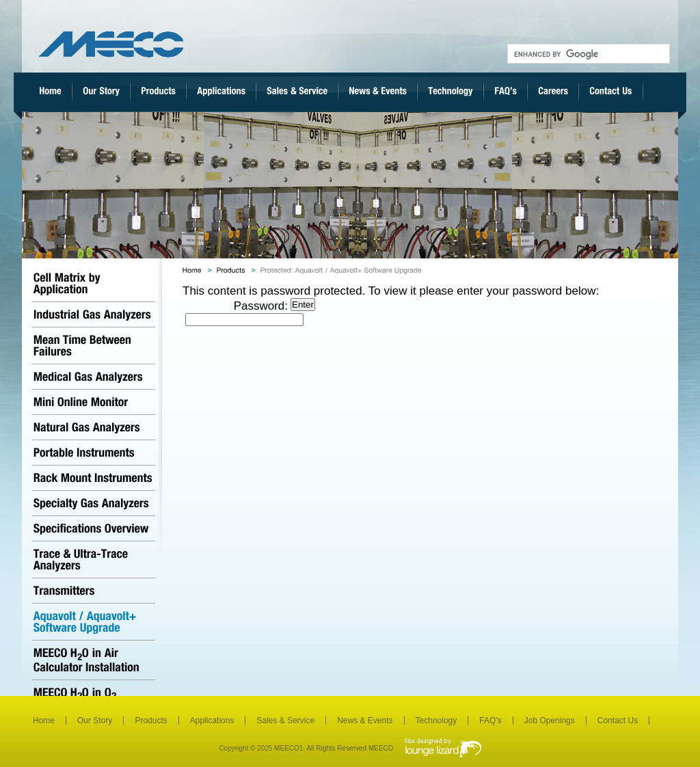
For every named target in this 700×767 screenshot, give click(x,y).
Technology (436, 721)
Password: (237, 313)
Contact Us (618, 721)
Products (151, 721)
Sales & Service (285, 721)
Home (44, 721)
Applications (212, 721)
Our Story (95, 721)
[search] (587, 54)
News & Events (365, 721)
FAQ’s (490, 721)
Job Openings (550, 721)
